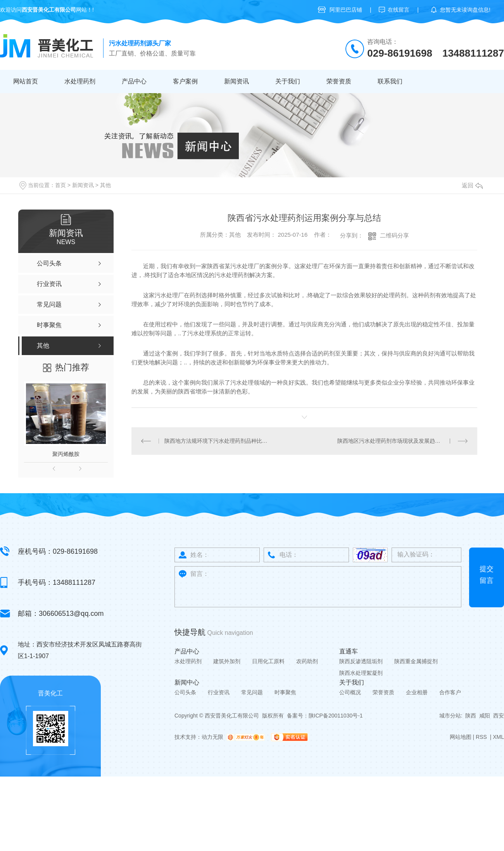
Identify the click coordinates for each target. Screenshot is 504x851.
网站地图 (461, 737)
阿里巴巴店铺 (346, 10)
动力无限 (212, 737)
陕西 (471, 716)
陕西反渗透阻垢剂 (361, 661)
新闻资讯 (236, 81)
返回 (472, 185)
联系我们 (390, 81)
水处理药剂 (80, 81)
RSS (482, 737)
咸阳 (485, 716)
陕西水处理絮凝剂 (361, 673)
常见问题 (252, 692)
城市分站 (450, 716)
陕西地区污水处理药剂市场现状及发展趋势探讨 (394, 441)
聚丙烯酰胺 (66, 454)
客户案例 (185, 81)
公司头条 (185, 692)
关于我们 (288, 81)
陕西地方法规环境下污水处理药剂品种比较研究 (218, 441)
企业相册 (417, 692)
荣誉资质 (339, 81)
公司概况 (350, 692)
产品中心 (134, 81)
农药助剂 (307, 661)
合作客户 (450, 692)
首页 (60, 185)
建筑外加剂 (227, 661)
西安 (499, 716)
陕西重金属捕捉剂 (416, 661)
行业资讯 (219, 692)
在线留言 (399, 10)
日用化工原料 (268, 661)
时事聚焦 (285, 692)
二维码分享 (394, 235)
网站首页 (26, 81)
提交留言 (487, 575)
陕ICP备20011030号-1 (336, 716)
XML (498, 737)
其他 (105, 185)
